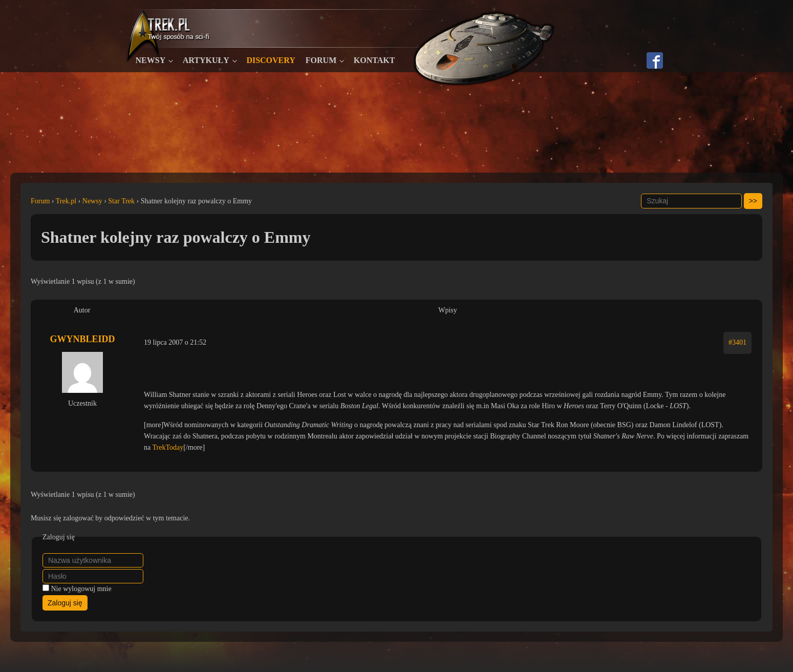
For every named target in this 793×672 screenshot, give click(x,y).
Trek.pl (66, 201)
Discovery (271, 60)
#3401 (737, 342)
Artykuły (206, 60)
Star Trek (121, 201)
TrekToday (168, 447)
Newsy (151, 60)
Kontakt (374, 60)
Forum (321, 60)
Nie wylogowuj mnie (81, 589)
